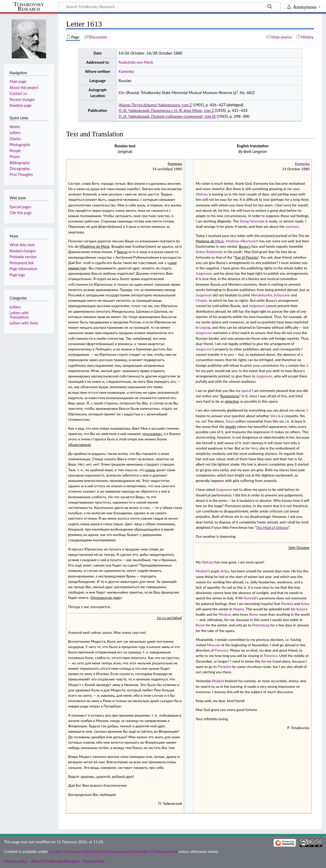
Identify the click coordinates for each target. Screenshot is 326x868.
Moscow (214, 645)
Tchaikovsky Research (29, 7)
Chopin (201, 300)
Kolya (225, 571)
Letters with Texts (24, 323)
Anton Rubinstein (209, 252)
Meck (220, 241)
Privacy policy (15, 861)
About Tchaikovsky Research (55, 861)
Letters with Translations (19, 315)
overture (292, 226)
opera (245, 391)
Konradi (250, 598)
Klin (122, 93)
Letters (15, 307)
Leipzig (205, 327)
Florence (221, 650)
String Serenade (252, 221)
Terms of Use (94, 861)
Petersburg (261, 625)
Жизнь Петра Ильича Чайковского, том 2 (155, 105)
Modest (202, 571)
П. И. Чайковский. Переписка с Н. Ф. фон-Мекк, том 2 (166, 110)
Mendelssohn (261, 295)
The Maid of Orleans (272, 527)
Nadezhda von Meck (136, 62)
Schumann (282, 295)
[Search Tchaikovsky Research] (169, 6)
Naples (239, 609)
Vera (274, 416)
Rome (254, 614)
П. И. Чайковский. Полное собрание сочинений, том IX (167, 116)
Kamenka (127, 71)
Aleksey (202, 194)
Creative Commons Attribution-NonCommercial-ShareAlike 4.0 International (113, 851)
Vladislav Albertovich (242, 241)
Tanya (230, 421)
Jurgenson (204, 273)
